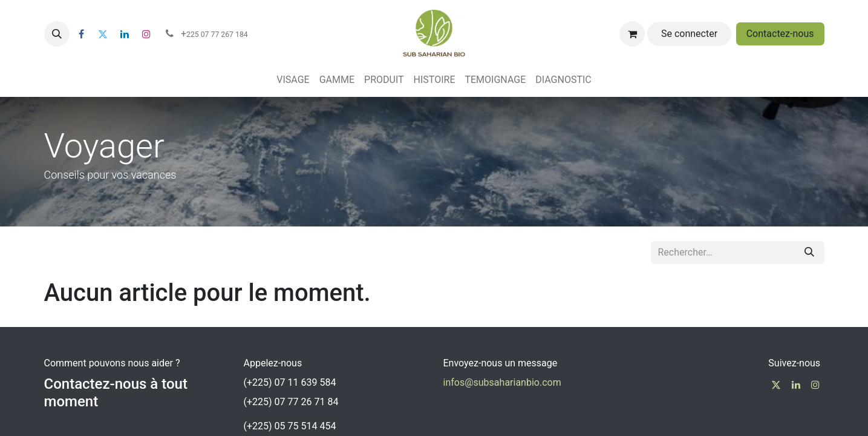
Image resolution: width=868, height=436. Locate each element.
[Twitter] (103, 34)
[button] (57, 34)
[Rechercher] (809, 253)
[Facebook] (82, 34)
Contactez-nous (780, 34)
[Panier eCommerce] (632, 34)
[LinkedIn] (125, 34)
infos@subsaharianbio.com (502, 382)
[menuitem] (293, 80)
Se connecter (689, 34)
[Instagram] (146, 34)
